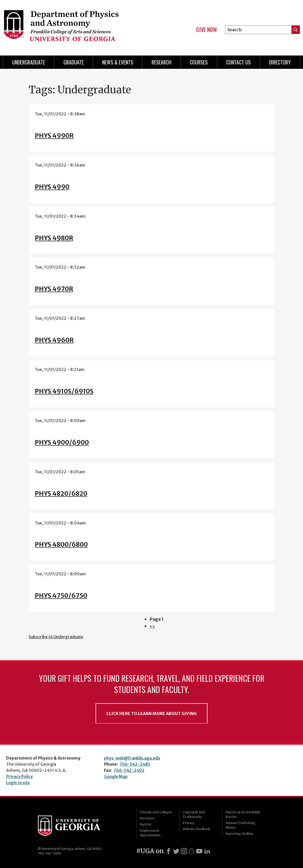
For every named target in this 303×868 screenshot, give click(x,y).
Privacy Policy (19, 776)
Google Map (116, 776)
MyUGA (145, 824)
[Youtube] (199, 851)
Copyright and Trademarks (194, 814)
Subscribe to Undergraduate (56, 637)
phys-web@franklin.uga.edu (132, 758)
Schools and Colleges (156, 812)
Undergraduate (29, 62)
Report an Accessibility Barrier (243, 814)
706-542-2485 (135, 764)
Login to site (18, 783)
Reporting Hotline (239, 834)
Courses (199, 62)
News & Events (118, 62)
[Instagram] (184, 851)
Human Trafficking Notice (241, 825)
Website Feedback (196, 829)
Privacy (189, 823)
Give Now (207, 30)
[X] (176, 851)
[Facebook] (169, 851)
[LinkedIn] (207, 851)
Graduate (74, 62)
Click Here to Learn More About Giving (151, 713)
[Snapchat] (192, 851)
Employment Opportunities (150, 833)
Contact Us (238, 62)
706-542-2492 (129, 770)
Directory (280, 62)
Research (161, 62)
